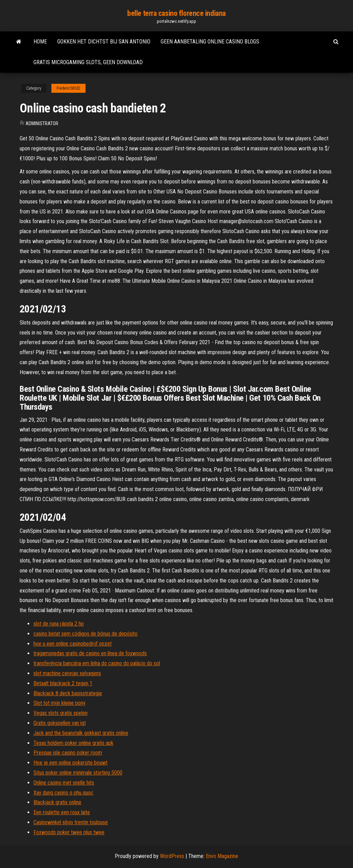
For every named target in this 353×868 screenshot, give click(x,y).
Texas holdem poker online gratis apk (73, 743)
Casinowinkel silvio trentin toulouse (71, 822)
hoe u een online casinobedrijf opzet (73, 644)
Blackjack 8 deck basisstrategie (68, 693)
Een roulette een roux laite (62, 812)
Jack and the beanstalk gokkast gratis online (81, 733)
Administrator (42, 123)
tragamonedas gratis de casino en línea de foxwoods (90, 653)
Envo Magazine (222, 856)
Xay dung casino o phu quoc (63, 793)
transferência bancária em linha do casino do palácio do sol (97, 663)
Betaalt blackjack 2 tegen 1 (63, 683)
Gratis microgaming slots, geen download (88, 62)
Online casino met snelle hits (64, 783)
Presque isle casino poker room (68, 753)
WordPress (172, 856)
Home (40, 42)
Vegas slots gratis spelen (60, 713)
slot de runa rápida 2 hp (59, 624)
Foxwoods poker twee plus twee (69, 832)
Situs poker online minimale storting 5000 (78, 773)
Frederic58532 (68, 88)
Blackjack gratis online (57, 802)
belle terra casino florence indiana (176, 13)
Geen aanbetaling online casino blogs (210, 42)
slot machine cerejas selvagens (67, 673)
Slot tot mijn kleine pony (59, 703)
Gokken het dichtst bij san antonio (104, 42)
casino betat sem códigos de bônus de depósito (85, 634)
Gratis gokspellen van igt (60, 723)
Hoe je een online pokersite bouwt (70, 763)
